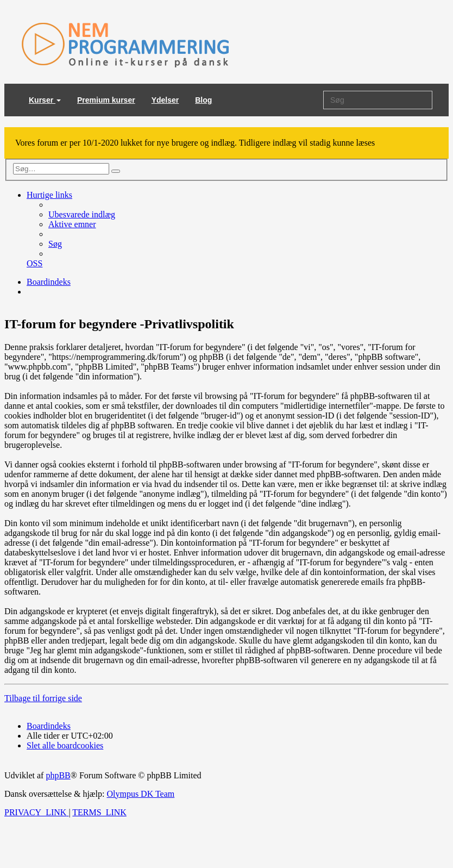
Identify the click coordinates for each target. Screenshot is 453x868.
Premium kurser (106, 100)
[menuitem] (82, 214)
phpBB (58, 775)
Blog (203, 100)
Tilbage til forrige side (43, 698)
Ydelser (165, 100)
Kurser (45, 100)
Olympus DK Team (140, 794)
